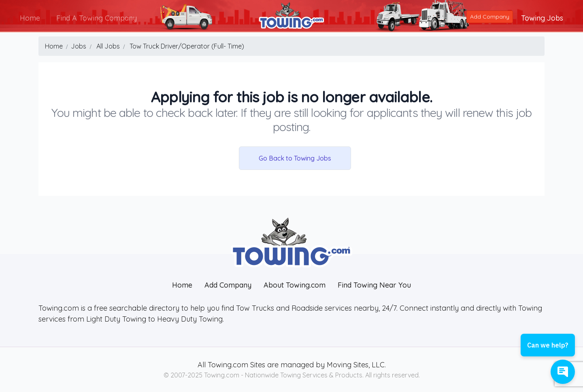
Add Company (489, 16)
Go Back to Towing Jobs (295, 158)
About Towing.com (295, 285)
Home (30, 18)
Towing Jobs (542, 18)
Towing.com (227, 365)
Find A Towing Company (97, 18)
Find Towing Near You (374, 285)
